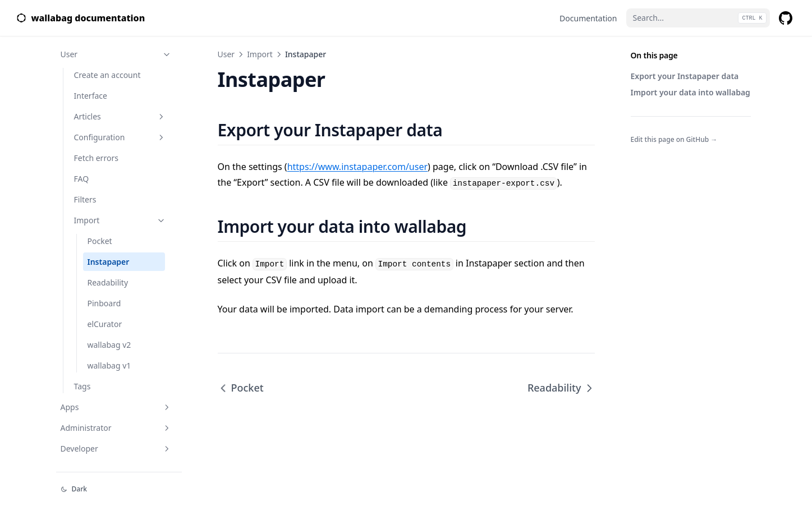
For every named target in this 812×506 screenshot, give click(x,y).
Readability (108, 282)
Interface (91, 96)
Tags (82, 386)
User (116, 54)
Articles (120, 116)
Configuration (120, 137)
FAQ (82, 179)
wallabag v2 (109, 345)
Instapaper (109, 262)
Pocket (100, 241)
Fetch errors (96, 158)
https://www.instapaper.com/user (357, 167)
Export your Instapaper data (685, 76)
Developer (116, 449)
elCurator (105, 324)
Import (120, 220)
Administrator (116, 428)
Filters (85, 199)
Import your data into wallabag (691, 92)
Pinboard (104, 303)
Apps (116, 407)
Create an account (107, 75)
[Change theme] (119, 489)
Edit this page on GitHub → (674, 139)
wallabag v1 (109, 365)
